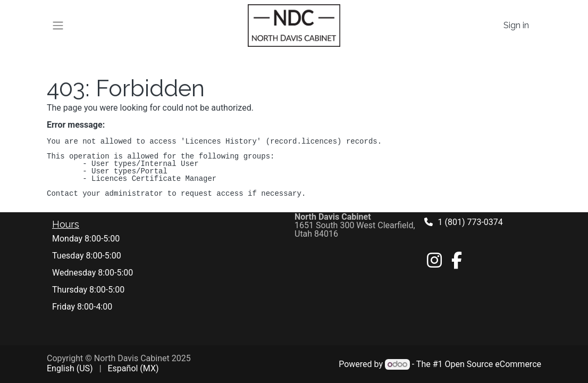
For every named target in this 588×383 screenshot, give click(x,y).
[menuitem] (70, 369)
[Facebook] (457, 260)
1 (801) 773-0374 (471, 222)
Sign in (516, 25)
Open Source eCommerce (493, 364)
